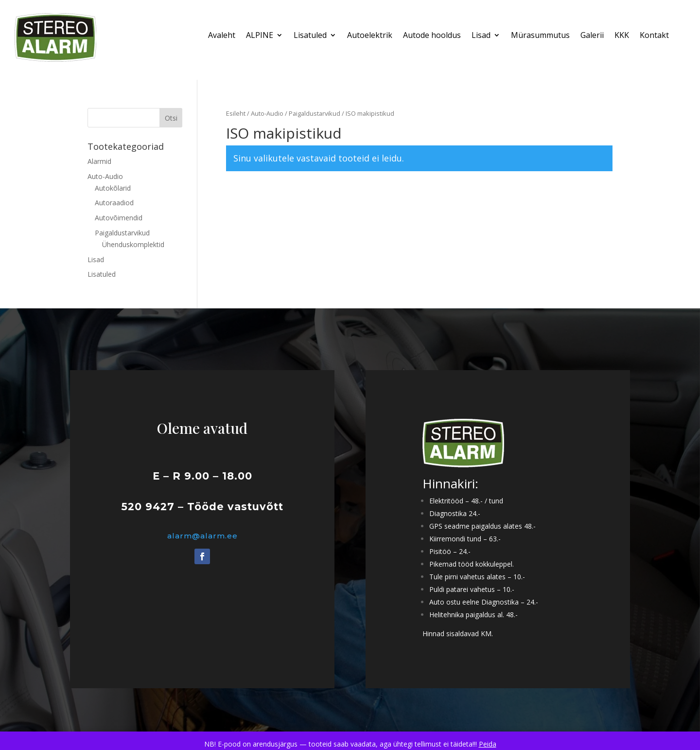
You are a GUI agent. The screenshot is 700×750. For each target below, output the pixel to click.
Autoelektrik (370, 36)
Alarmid (99, 161)
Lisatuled (310, 36)
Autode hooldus (432, 36)
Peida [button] (488, 744)
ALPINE (260, 36)
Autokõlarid (113, 188)
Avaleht (222, 36)
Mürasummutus (540, 36)
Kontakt (654, 36)
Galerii (592, 36)
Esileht (236, 113)
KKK (622, 36)
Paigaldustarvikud (315, 113)
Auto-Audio (267, 113)
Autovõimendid (119, 218)
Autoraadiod (114, 203)
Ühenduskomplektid (133, 244)
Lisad (481, 36)
